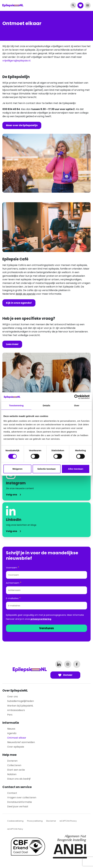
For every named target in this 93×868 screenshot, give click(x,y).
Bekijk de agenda (26, 294)
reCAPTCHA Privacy (68, 821)
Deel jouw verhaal (18, 807)
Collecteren (14, 765)
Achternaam (14, 583)
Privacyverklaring (35, 821)
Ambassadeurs (16, 710)
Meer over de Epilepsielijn (22, 125)
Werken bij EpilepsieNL (20, 706)
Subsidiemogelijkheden (20, 701)
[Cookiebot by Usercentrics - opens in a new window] (76, 397)
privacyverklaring (41, 619)
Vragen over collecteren (22, 798)
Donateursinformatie (20, 802)
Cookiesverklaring (15, 821)
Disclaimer (51, 821)
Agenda (12, 733)
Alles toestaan (76, 469)
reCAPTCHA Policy (15, 829)
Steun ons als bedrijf (19, 779)
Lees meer (12, 344)
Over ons (12, 697)
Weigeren (17, 469)
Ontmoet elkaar (17, 738)
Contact (12, 793)
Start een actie (16, 770)
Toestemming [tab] (16, 405)
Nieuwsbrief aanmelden (21, 742)
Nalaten (12, 774)
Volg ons (12, 495)
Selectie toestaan (47, 469)
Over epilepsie (16, 747)
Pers (10, 715)
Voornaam (13, 568)
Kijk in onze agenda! (19, 303)
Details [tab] (46, 405)
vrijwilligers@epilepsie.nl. (17, 61)
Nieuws (11, 729)
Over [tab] (77, 405)
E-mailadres (13, 598)
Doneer (65, 675)
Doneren (12, 761)
